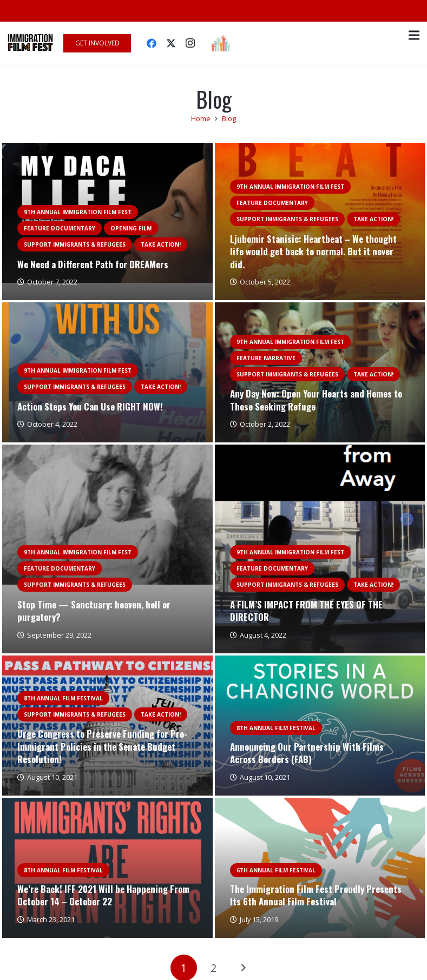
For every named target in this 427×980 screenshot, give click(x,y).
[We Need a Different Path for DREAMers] (107, 149)
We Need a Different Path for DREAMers (93, 264)
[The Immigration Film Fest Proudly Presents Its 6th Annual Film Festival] (320, 804)
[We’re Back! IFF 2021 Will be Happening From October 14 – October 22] (107, 804)
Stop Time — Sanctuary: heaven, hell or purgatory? (94, 611)
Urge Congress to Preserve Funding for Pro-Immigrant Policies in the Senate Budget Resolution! (102, 746)
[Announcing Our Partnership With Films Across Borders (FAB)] (320, 662)
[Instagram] (190, 43)
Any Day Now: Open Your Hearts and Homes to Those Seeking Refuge (316, 400)
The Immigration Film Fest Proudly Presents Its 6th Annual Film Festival (316, 895)
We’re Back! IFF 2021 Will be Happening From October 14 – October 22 (103, 895)
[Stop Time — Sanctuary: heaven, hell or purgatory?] (107, 451)
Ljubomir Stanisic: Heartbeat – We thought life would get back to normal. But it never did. (313, 251)
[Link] (30, 43)
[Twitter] (171, 43)
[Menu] (414, 35)
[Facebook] (152, 43)
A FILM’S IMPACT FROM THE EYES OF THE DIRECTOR (306, 611)
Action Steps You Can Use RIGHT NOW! (90, 406)
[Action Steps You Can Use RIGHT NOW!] (107, 309)
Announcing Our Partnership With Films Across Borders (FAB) (307, 753)
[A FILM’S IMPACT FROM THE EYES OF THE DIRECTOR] (320, 451)
